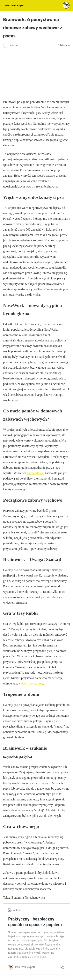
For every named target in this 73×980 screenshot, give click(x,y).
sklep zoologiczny (32, 683)
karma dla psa (36, 473)
